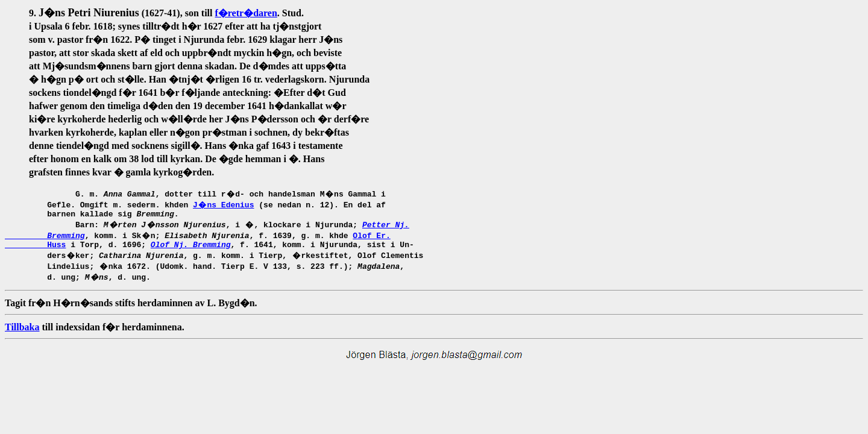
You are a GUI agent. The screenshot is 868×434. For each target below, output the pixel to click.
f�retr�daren (246, 13)
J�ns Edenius (223, 204)
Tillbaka (22, 331)
